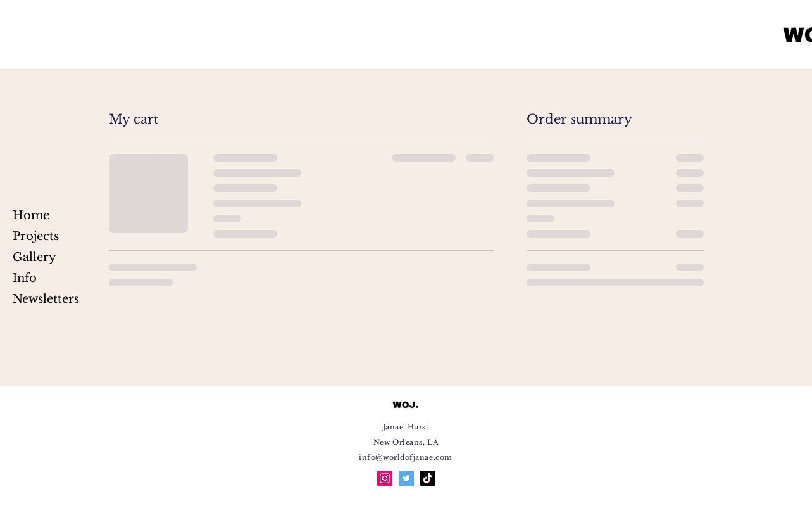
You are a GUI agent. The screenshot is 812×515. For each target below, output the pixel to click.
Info (25, 278)
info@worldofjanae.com (406, 457)
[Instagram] (385, 478)
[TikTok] (428, 478)
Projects (36, 236)
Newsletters (44, 299)
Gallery (34, 257)
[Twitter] (406, 478)
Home (31, 215)
